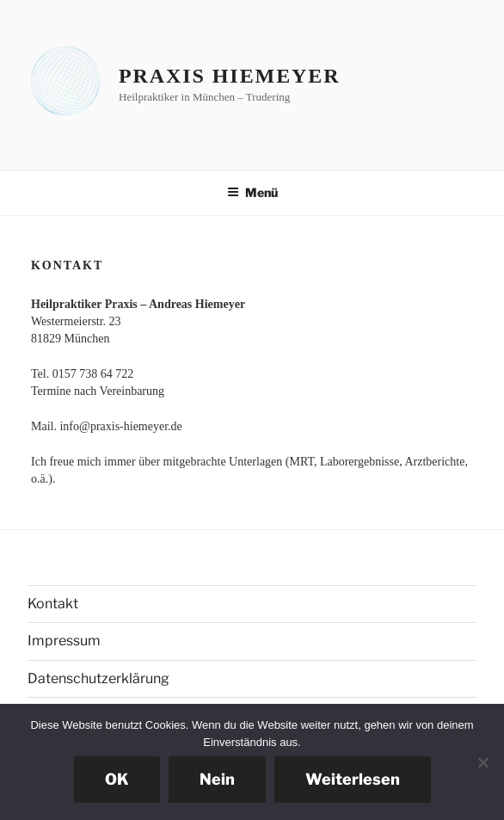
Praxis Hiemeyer (230, 76)
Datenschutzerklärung (98, 678)
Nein (217, 779)
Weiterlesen (353, 779)
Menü (252, 192)
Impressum (64, 641)
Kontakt (53, 604)
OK (117, 779)
